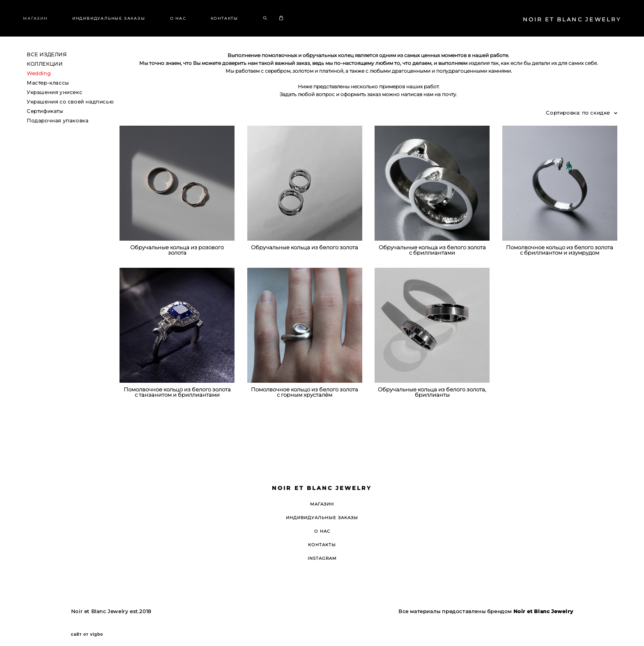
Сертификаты (45, 115)
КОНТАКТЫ (228, 20)
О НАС (181, 20)
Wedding (39, 77)
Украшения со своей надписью (70, 106)
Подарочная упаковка (57, 125)
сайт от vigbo (87, 627)
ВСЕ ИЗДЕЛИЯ (47, 59)
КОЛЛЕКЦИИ (45, 68)
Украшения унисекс (54, 96)
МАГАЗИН (39, 20)
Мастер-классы (48, 87)
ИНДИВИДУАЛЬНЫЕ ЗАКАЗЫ (113, 20)
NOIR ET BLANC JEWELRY (568, 22)
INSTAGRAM (322, 550)
